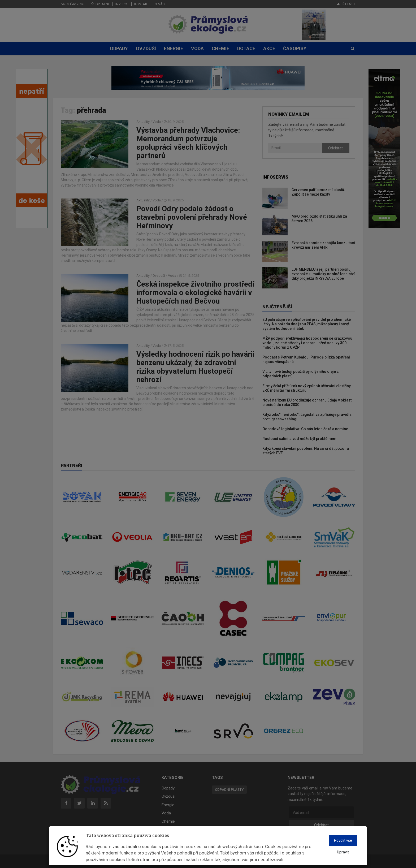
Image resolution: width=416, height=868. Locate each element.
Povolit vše (343, 840)
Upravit (343, 852)
